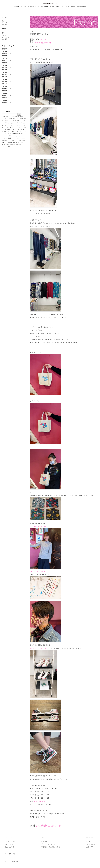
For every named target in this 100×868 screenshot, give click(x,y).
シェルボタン (20, 126)
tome (36, 41)
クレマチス (19, 139)
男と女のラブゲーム (7, 131)
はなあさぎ (8, 137)
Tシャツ (14, 139)
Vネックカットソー (15, 116)
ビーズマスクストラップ (37, 572)
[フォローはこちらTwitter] (10, 855)
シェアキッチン (7, 133)
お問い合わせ (91, 844)
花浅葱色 (15, 131)
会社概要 (89, 841)
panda (8, 116)
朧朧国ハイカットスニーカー (39, 648)
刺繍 (9, 124)
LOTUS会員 (9, 844)
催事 (37, 43)
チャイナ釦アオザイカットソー (39, 526)
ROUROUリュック (10, 144)
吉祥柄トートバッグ (15, 124)
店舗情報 (44, 841)
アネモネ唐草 (15, 137)
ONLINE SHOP (33, 7)
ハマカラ (15, 130)
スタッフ (5, 36)
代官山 (10, 139)
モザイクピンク (21, 135)
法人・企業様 (9, 847)
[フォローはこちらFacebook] (6, 855)
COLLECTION (82, 7)
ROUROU (16, 7)
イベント (5, 23)
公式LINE (89, 847)
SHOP (52, 7)
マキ (3, 34)
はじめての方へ (10, 841)
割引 (6, 122)
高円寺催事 (48, 43)
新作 (3, 21)
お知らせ (5, 24)
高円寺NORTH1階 (39, 801)
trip (9, 146)
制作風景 (5, 39)
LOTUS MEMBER (69, 7)
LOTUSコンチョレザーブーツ (9, 135)
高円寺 (41, 43)
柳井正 (14, 118)
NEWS (24, 7)
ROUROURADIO (12, 122)
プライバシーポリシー (49, 844)
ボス (3, 32)
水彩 (12, 130)
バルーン (23, 130)
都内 (25, 118)
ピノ (19, 130)
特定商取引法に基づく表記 (51, 847)
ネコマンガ (5, 37)
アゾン (4, 137)
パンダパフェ (20, 118)
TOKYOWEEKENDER (18, 133)
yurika (4, 116)
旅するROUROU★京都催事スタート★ (48, 827)
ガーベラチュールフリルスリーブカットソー (13, 120)
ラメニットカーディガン (11, 128)
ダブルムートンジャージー (10, 126)
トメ (22, 124)
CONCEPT (44, 7)
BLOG (58, 7)
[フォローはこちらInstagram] (14, 855)
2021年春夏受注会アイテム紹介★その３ (49, 825)
